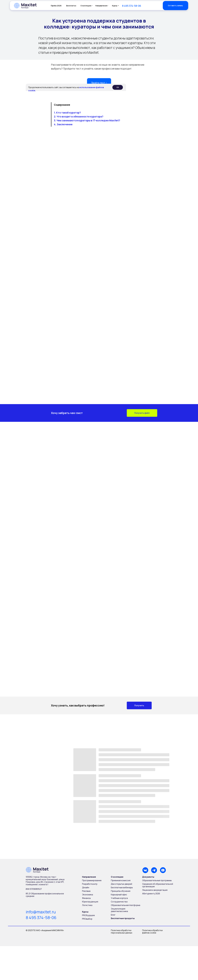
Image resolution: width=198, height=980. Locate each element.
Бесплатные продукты (123, 918)
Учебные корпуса (119, 898)
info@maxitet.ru (41, 912)
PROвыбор (87, 919)
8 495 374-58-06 (41, 918)
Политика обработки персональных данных (122, 932)
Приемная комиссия (121, 880)
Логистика (87, 905)
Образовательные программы (157, 880)
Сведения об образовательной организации (158, 885)
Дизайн (86, 887)
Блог (113, 915)
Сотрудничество (119, 902)
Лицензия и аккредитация (155, 890)
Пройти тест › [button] (99, 83)
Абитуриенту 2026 (151, 894)
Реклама (86, 891)
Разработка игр (90, 884)
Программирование (92, 880)
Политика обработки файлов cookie (153, 932)
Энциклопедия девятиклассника (119, 910)
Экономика (88, 895)
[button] (175, 6)
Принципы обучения (121, 891)
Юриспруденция (90, 902)
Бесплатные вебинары (122, 887)
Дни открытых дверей (121, 884)
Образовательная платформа (126, 905)
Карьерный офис (119, 895)
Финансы (86, 898)
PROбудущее (88, 915)
